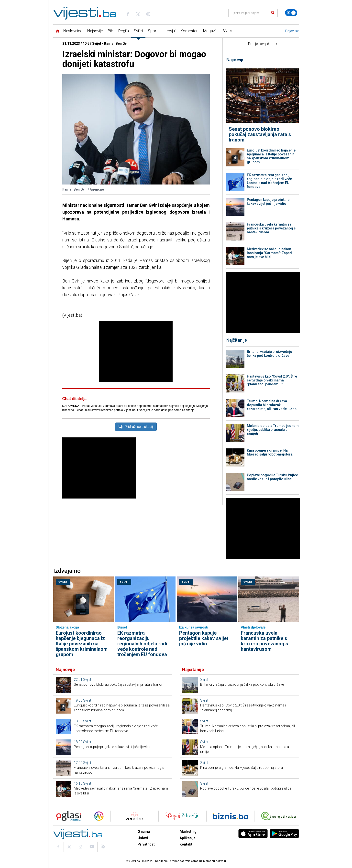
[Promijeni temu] (291, 13)
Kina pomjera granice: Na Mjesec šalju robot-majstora (270, 452)
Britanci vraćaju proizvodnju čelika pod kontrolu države (269, 354)
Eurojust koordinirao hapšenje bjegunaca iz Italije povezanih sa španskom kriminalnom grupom (271, 156)
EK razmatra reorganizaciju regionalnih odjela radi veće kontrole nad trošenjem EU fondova (269, 181)
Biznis (227, 31)
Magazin (210, 31)
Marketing (188, 832)
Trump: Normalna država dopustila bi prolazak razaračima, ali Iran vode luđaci (272, 405)
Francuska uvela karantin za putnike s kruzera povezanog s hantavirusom (271, 228)
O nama (144, 832)
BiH (111, 31)
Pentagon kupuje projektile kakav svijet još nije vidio (268, 202)
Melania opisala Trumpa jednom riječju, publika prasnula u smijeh (273, 430)
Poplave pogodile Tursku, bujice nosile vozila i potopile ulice (272, 477)
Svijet (138, 31)
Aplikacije (188, 838)
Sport (153, 31)
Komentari (189, 31)
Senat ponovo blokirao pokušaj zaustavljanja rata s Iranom (260, 134)
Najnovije (95, 31)
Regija (124, 31)
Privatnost (146, 844)
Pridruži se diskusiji (136, 427)
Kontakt (186, 844)
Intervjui (169, 31)
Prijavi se (292, 31)
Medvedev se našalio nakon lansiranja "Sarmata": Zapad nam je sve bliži (269, 253)
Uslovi (143, 838)
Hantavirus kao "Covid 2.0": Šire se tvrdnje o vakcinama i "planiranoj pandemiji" (272, 380)
